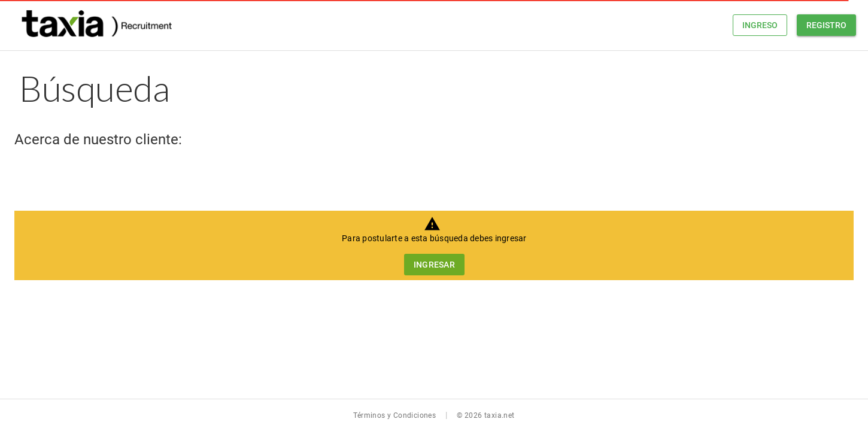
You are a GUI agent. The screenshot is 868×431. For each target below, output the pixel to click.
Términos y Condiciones (394, 415)
